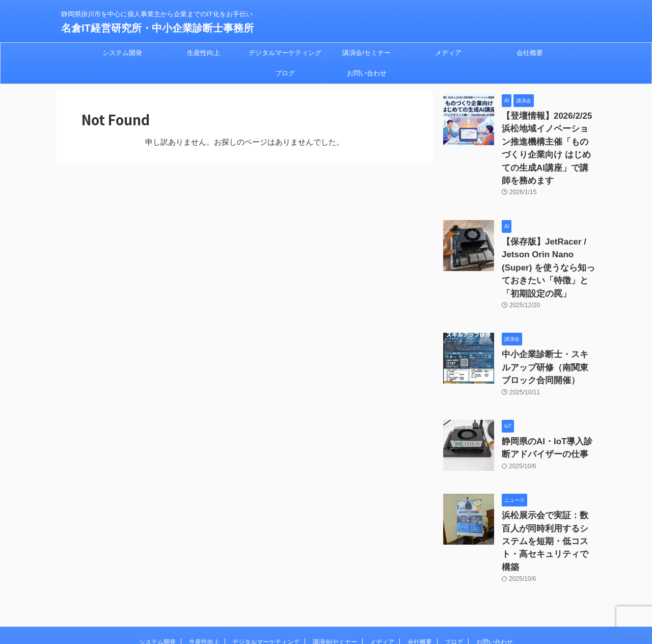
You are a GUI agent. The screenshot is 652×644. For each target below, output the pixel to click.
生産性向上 (203, 53)
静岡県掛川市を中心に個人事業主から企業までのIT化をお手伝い (326, 596)
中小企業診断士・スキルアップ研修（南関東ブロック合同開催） (548, 326)
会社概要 (530, 53)
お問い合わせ (367, 73)
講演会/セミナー (366, 53)
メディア (448, 53)
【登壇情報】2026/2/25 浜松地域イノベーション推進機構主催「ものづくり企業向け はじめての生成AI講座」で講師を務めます (548, 138)
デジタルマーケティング (285, 53)
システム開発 (122, 53)
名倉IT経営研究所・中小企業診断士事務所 (157, 28)
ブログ (285, 73)
